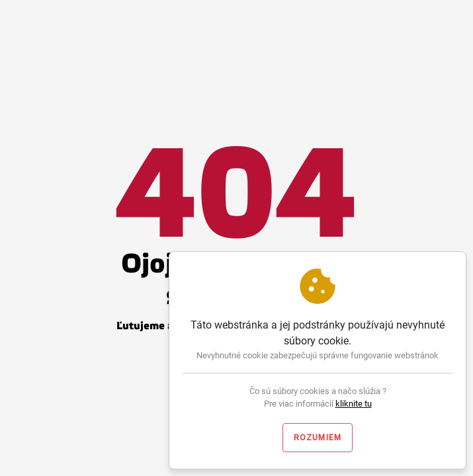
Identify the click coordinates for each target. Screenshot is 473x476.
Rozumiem (318, 438)
